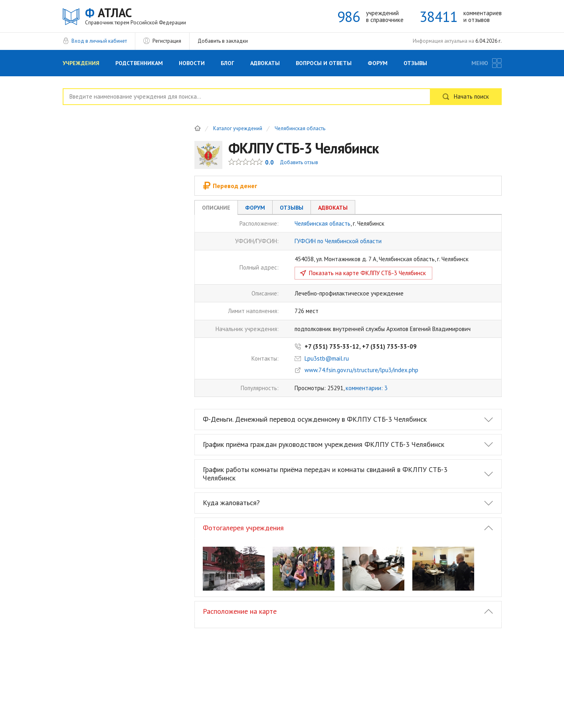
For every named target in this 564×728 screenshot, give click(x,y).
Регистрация (167, 41)
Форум (378, 63)
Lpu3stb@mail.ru (327, 358)
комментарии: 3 (367, 388)
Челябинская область (300, 129)
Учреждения (81, 63)
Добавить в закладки (223, 41)
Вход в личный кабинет (99, 41)
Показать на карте (367, 273)
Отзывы (415, 63)
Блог (228, 63)
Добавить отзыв (299, 162)
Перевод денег (230, 186)
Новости (192, 63)
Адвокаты (265, 63)
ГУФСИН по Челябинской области (338, 241)
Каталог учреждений (238, 129)
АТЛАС (136, 16)
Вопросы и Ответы (324, 63)
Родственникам (139, 63)
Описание (216, 208)
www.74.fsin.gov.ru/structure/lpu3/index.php (361, 370)
